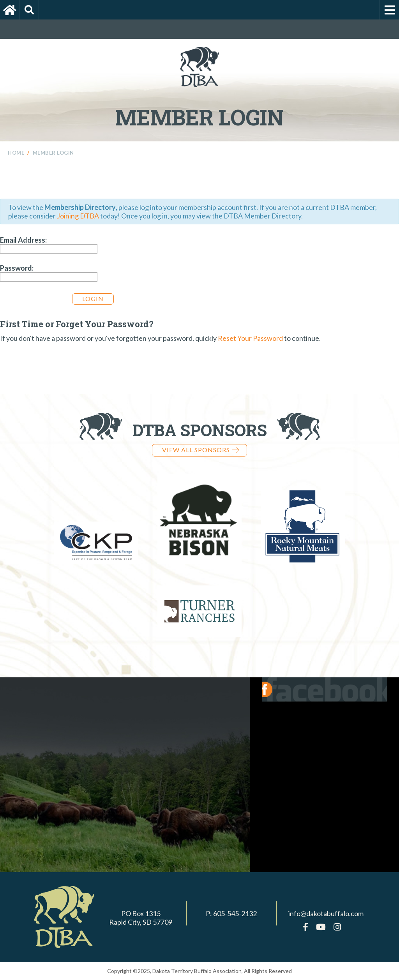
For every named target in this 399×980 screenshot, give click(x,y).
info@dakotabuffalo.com (326, 913)
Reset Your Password (250, 338)
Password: (17, 268)
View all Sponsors (200, 450)
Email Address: (23, 240)
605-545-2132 (235, 913)
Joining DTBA (78, 216)
